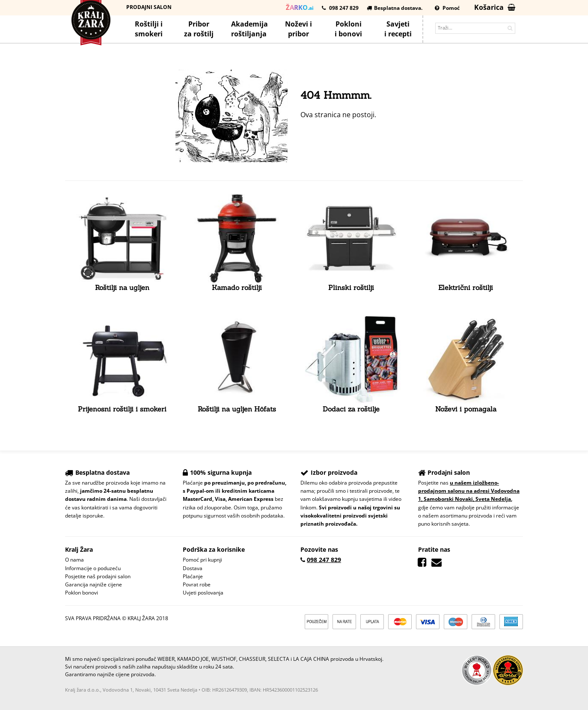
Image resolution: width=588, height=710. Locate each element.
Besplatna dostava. (395, 8)
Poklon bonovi (82, 593)
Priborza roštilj (199, 29)
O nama (74, 560)
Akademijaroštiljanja (249, 29)
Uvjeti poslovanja (203, 593)
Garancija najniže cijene (94, 584)
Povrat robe (197, 584)
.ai (300, 7)
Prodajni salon (149, 7)
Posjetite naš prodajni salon (98, 576)
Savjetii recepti (398, 29)
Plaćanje (193, 576)
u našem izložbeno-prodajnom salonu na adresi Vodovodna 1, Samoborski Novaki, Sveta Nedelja (469, 491)
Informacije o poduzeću (93, 568)
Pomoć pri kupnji (202, 560)
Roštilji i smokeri (149, 29)
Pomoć (447, 8)
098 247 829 (340, 8)
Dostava (193, 568)
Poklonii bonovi (348, 29)
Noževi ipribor (298, 29)
